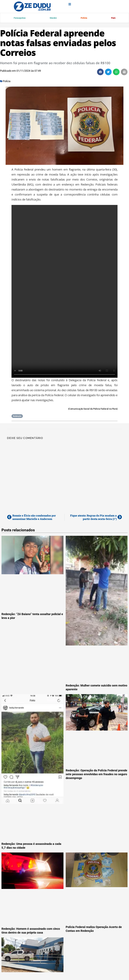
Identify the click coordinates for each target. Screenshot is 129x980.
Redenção (17, 417)
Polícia (84, 18)
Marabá (53, 18)
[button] (100, 72)
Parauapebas (20, 18)
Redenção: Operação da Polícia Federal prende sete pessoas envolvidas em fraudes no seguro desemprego (96, 775)
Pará (113, 18)
